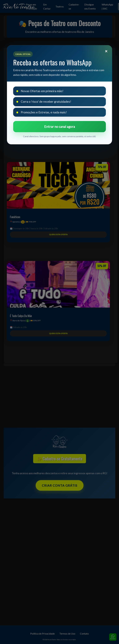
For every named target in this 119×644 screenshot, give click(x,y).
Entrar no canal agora (59, 127)
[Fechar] (106, 51)
